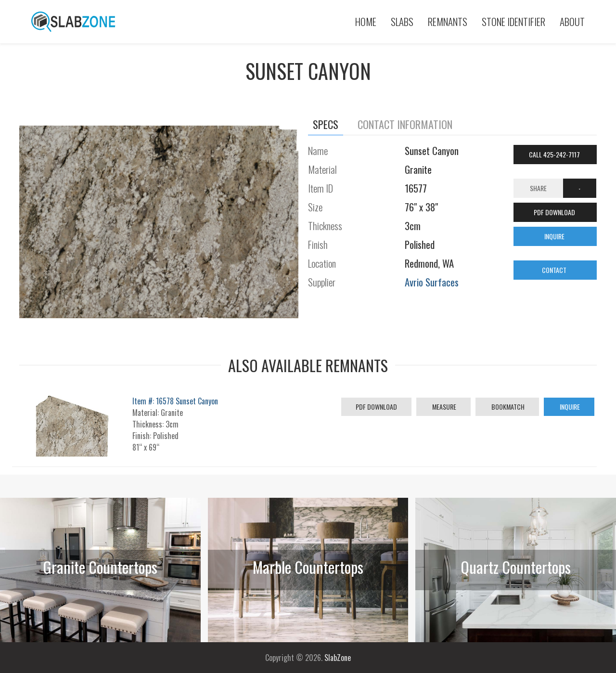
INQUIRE (555, 236)
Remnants (448, 21)
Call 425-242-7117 (555, 154)
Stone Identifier (513, 21)
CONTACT (555, 270)
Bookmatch (507, 407)
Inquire (569, 407)
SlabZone (338, 658)
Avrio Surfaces (432, 282)
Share (538, 188)
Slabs (402, 21)
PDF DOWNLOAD (555, 212)
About (572, 21)
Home (366, 21)
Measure (443, 407)
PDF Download (376, 407)
